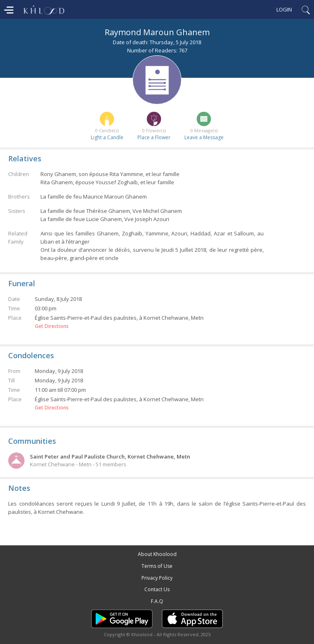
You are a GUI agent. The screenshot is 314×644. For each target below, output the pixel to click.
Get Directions (52, 326)
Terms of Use (157, 566)
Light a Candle (107, 137)
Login (284, 9)
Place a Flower (154, 137)
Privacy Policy (157, 578)
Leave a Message (204, 137)
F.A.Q (157, 601)
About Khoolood (157, 554)
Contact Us (157, 589)
